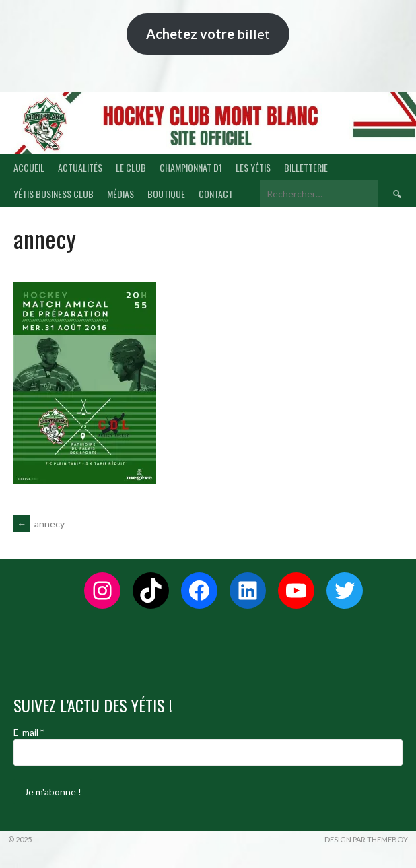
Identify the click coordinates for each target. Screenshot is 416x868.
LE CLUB (131, 167)
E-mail (29, 732)
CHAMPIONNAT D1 (191, 167)
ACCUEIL (29, 167)
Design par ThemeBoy (366, 839)
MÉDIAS (120, 194)
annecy (39, 524)
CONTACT (216, 194)
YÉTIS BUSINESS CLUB (54, 194)
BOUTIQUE (166, 194)
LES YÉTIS (253, 167)
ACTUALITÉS (80, 167)
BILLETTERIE (306, 167)
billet (208, 34)
